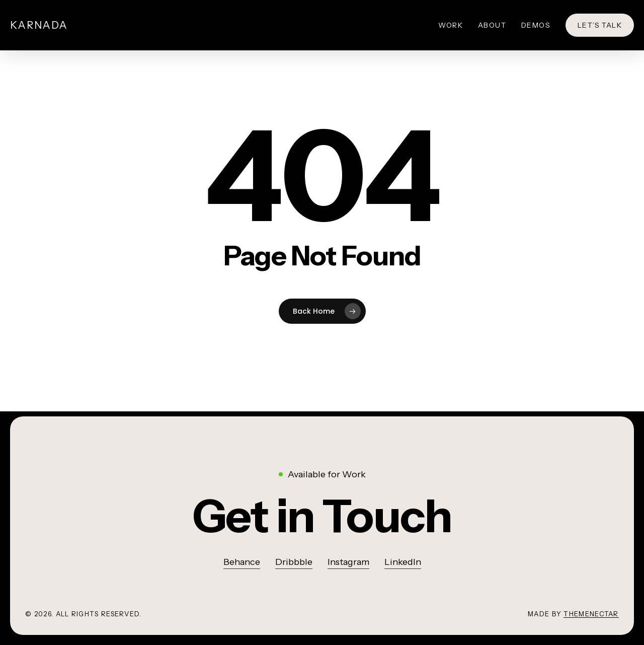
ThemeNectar (591, 614)
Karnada (39, 25)
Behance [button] (242, 562)
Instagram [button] (348, 562)
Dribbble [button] (294, 562)
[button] (322, 516)
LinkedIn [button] (403, 562)
